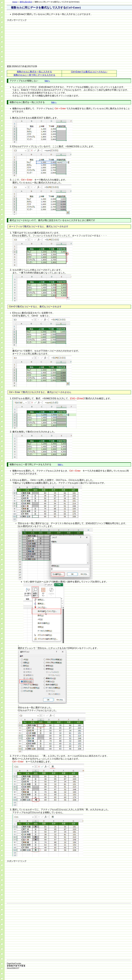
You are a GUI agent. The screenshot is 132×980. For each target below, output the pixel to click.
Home (15, 2)
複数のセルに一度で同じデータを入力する (34, 75)
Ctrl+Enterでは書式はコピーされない (89, 72)
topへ (47, 81)
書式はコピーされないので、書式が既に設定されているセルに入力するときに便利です (52, 220)
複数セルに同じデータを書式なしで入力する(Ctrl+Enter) (46, 8)
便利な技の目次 (26, 2)
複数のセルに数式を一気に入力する (34, 72)
